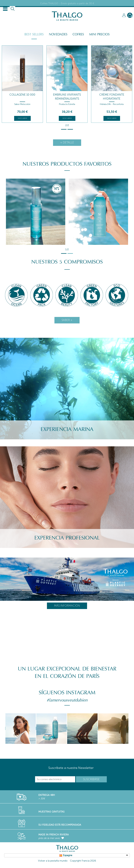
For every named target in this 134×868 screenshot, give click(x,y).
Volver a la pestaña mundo (53, 861)
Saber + (67, 320)
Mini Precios (99, 34)
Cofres (78, 34)
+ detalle (67, 142)
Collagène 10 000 (22, 95)
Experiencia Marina (67, 429)
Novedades (58, 34)
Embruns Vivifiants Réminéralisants (67, 97)
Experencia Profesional (67, 538)
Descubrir (22, 118)
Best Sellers (34, 34)
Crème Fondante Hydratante (112, 97)
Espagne (68, 855)
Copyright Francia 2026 (83, 861)
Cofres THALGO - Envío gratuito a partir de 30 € (67, 3)
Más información (67, 606)
